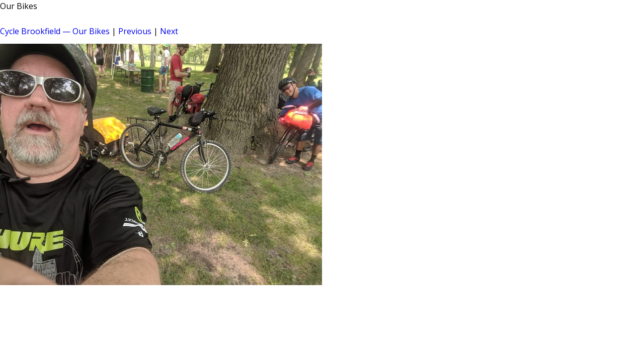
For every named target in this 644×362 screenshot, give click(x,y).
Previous (135, 31)
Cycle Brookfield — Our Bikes (55, 31)
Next (169, 31)
